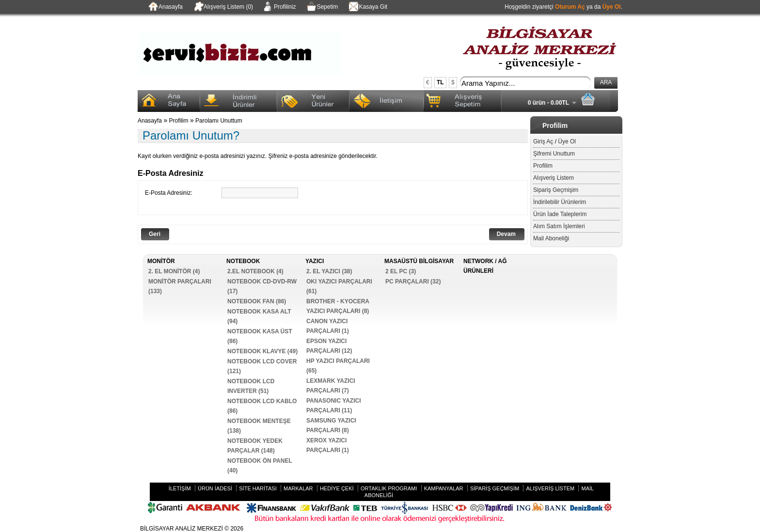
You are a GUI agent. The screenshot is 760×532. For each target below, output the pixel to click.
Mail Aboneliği (551, 238)
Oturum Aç (570, 7)
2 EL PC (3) (401, 271)
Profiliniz (279, 7)
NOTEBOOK (243, 261)
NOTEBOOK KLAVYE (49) (262, 351)
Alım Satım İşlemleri (559, 226)
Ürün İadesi (215, 488)
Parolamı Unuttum (219, 121)
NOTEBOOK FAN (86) (257, 301)
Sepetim (322, 7)
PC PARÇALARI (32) (413, 282)
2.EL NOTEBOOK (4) (255, 271)
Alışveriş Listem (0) (223, 7)
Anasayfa (165, 7)
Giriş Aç (543, 141)
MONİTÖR (161, 261)
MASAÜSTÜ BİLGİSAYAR (419, 261)
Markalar (298, 488)
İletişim (180, 488)
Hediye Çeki (337, 488)
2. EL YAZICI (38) (329, 271)
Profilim (543, 166)
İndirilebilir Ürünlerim (560, 202)
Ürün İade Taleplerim (560, 214)
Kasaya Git (367, 7)
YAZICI (315, 261)
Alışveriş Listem (554, 178)
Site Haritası (258, 488)
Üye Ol (612, 7)
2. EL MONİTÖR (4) (174, 271)
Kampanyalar (444, 488)
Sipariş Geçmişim (556, 190)
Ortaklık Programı (389, 488)
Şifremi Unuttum (554, 154)
